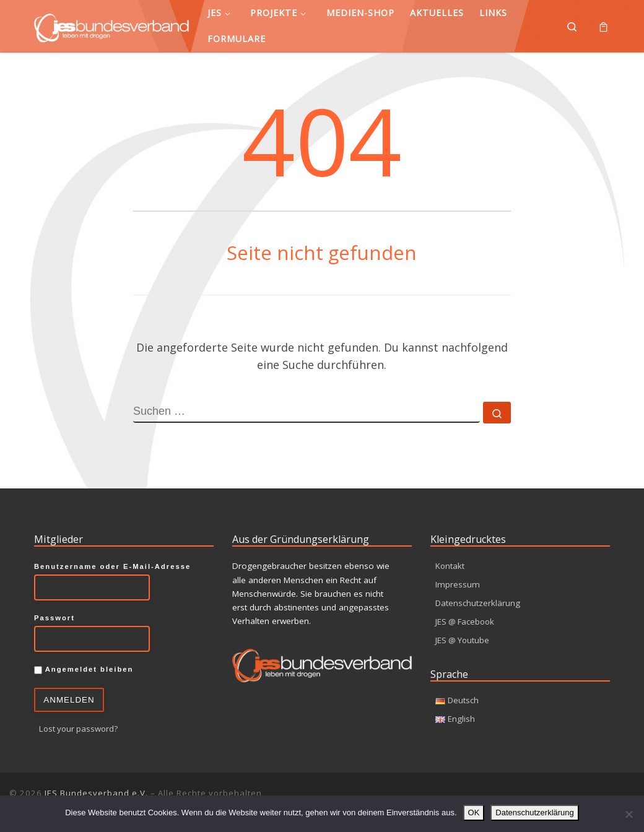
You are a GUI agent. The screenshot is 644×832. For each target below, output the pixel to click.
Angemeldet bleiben (84, 670)
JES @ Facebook (467, 622)
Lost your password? (80, 729)
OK (474, 812)
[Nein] (629, 814)
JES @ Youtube (463, 640)
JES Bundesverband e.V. (96, 793)
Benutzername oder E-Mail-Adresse (112, 566)
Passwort (54, 618)
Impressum (458, 584)
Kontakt (450, 565)
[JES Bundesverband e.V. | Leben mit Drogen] (111, 26)
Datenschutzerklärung (478, 603)
